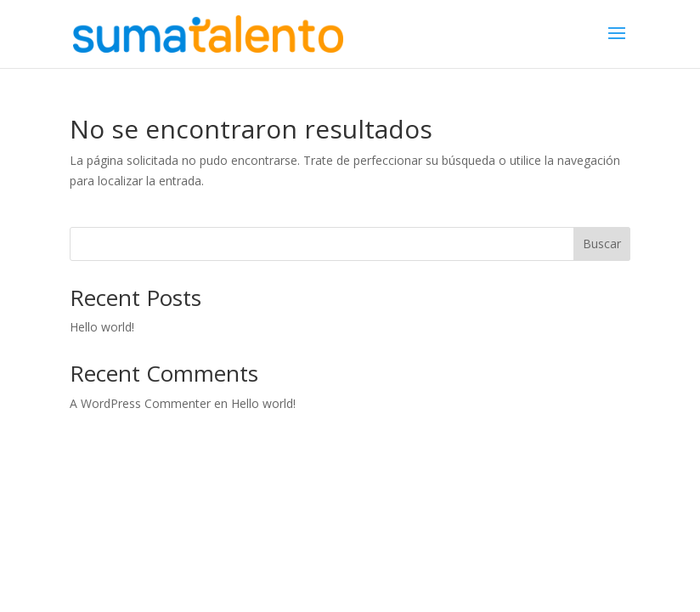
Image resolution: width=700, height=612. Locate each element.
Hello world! (102, 327)
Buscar (602, 244)
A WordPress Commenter (140, 403)
